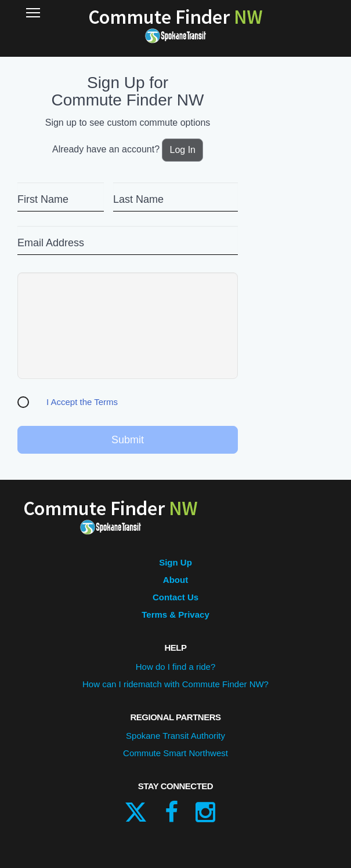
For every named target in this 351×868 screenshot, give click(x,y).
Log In (182, 150)
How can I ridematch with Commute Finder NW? (175, 684)
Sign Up (175, 562)
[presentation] (128, 326)
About (175, 580)
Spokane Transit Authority (175, 736)
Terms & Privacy (175, 614)
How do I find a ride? (176, 667)
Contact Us (175, 597)
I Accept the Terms (82, 402)
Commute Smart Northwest (175, 753)
